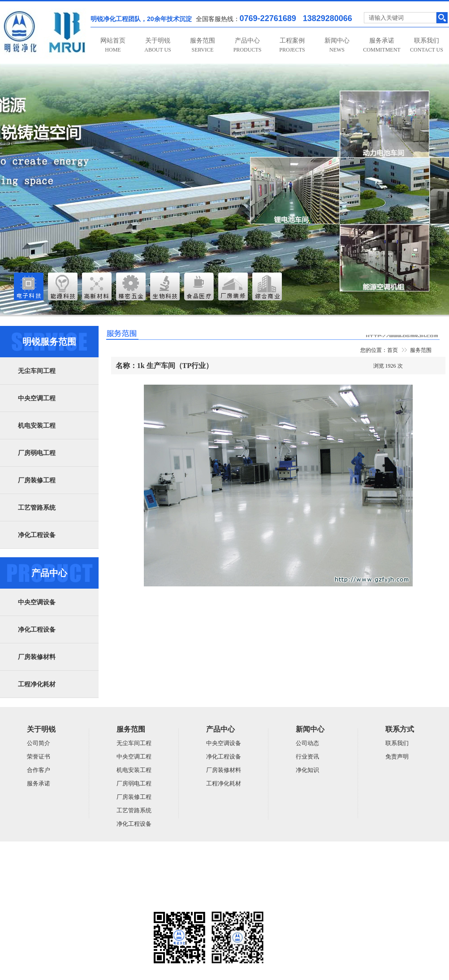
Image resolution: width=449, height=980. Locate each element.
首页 (393, 350)
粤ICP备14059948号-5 (25, 900)
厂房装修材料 (37, 657)
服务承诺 (382, 45)
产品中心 (248, 45)
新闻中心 (337, 45)
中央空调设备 (37, 602)
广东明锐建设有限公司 (69, 865)
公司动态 (307, 743)
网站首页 (113, 45)
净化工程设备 (37, 535)
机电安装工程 (37, 426)
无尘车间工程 (37, 371)
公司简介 (39, 743)
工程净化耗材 (37, 684)
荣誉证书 (39, 757)
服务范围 (203, 45)
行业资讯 (307, 757)
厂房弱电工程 (37, 453)
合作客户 (39, 770)
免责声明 (397, 757)
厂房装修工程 (37, 480)
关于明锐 (158, 45)
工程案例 (292, 45)
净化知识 (307, 770)
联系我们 (427, 45)
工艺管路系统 (37, 508)
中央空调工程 (37, 398)
